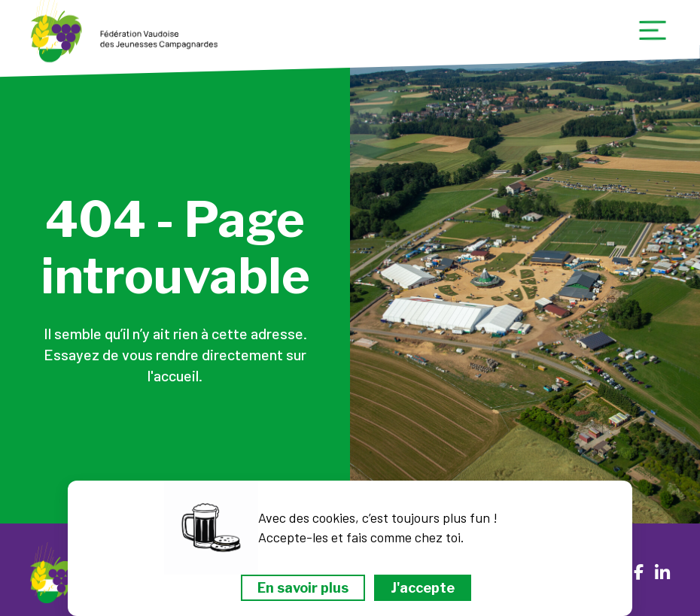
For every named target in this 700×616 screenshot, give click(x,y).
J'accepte (423, 588)
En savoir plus (303, 588)
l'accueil (173, 375)
